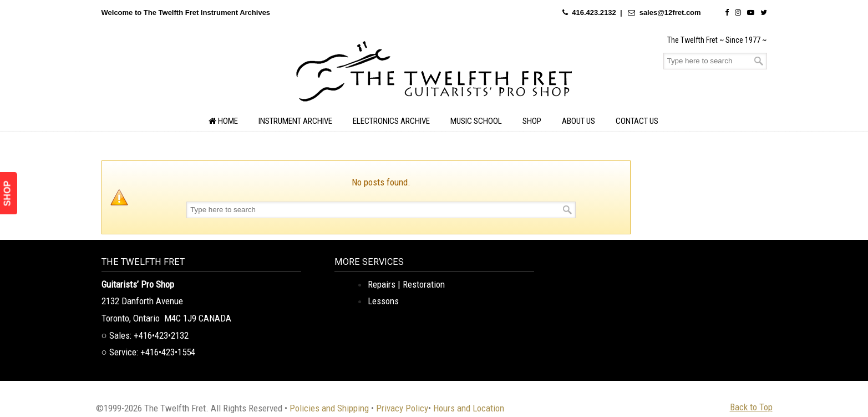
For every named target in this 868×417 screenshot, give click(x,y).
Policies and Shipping (329, 408)
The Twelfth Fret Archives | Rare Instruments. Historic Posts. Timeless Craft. (434, 74)
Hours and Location (469, 408)
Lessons (383, 301)
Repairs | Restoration (406, 284)
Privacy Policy (402, 408)
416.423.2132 (594, 12)
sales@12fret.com (670, 12)
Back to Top (751, 407)
